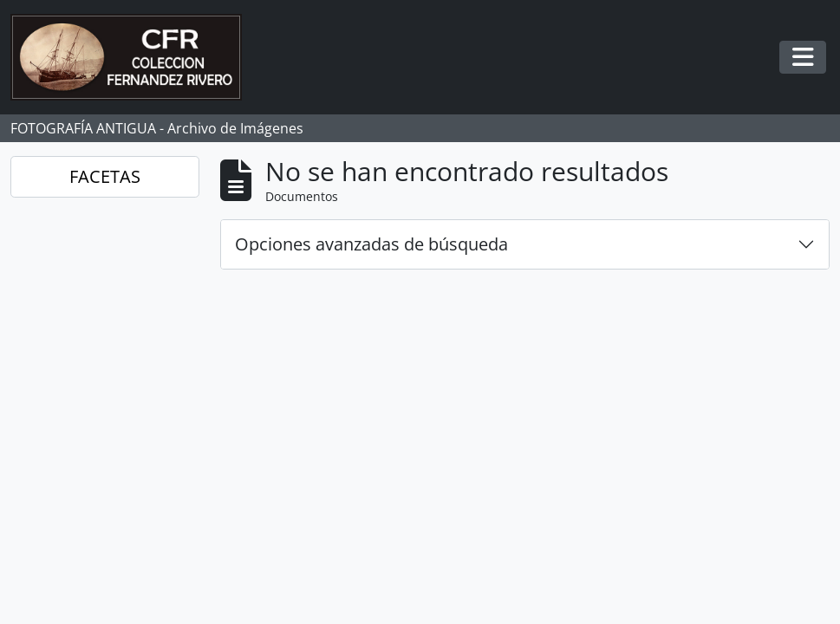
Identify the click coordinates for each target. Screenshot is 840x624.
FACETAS (105, 176)
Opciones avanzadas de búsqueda (371, 244)
